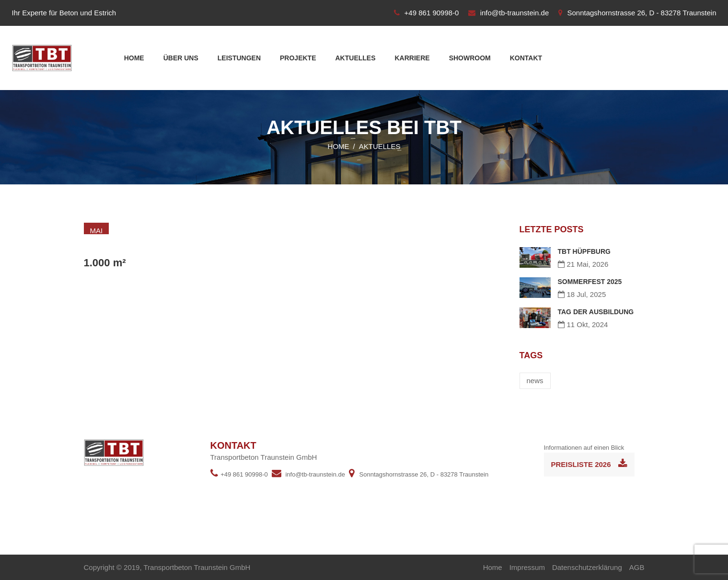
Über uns (181, 58)
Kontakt (526, 58)
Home (134, 58)
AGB (637, 567)
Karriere (412, 58)
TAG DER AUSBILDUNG (596, 312)
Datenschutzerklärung (587, 567)
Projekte (298, 58)
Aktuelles (356, 58)
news (535, 381)
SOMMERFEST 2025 (590, 282)
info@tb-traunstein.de (515, 13)
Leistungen (239, 58)
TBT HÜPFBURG (584, 251)
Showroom (470, 58)
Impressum (527, 567)
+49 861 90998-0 (432, 13)
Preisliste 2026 (589, 464)
